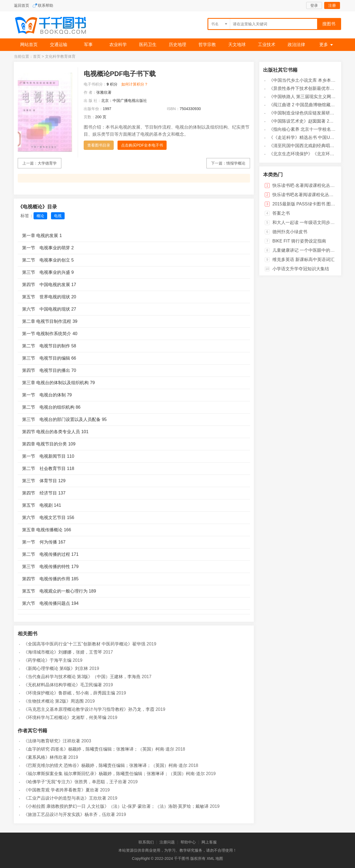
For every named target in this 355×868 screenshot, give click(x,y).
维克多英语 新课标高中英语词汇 (303, 260)
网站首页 (29, 45)
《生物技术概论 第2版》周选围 (54, 701)
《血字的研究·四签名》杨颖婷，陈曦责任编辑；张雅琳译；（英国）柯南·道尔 (99, 749)
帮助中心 (188, 842)
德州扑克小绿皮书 (290, 232)
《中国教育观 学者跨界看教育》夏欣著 (61, 790)
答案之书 (281, 213)
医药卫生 (148, 45)
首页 (37, 56)
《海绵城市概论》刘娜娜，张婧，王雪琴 (63, 652)
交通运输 (59, 45)
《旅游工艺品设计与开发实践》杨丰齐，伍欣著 (69, 814)
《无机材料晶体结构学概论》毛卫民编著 (63, 685)
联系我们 (146, 842)
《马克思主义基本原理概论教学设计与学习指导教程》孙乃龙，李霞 (89, 709)
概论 (40, 216)
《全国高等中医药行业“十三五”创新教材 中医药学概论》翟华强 (84, 644)
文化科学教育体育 (60, 56)
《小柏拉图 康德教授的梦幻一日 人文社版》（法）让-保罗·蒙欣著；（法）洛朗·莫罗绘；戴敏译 (116, 806)
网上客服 (209, 842)
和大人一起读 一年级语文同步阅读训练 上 (313, 222)
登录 (314, 5)
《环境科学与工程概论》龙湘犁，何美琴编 (65, 717)
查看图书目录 (99, 145)
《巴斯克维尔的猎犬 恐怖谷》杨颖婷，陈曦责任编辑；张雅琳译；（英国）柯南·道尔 (105, 765)
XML (210, 858)
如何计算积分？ (135, 84)
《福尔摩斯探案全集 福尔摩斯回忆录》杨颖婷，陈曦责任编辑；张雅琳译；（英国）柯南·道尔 (114, 774)
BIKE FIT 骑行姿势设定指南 (299, 241)
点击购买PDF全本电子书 (142, 145)
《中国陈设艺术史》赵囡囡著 (297, 121)
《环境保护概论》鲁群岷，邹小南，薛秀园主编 (69, 693)
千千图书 (55, 26)
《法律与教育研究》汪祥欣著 (52, 741)
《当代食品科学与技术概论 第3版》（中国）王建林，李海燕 (82, 677)
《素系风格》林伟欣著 (45, 757)
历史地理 (177, 45)
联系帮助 (46, 5)
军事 (88, 45)
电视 (58, 216)
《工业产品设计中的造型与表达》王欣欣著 (65, 798)
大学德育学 (47, 163)
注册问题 (167, 842)
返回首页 (22, 5)
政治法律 (296, 45)
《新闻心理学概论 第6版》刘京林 (56, 668)
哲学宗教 (207, 45)
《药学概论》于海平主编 (47, 660)
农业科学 (118, 45)
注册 (332, 5)
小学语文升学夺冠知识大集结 (301, 269)
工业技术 (267, 45)
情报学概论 (236, 163)
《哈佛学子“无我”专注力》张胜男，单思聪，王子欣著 (75, 782)
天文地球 (237, 45)
